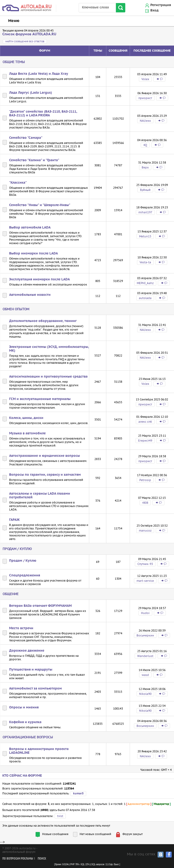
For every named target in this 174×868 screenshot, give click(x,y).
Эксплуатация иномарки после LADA (39, 279)
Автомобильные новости (30, 295)
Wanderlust (145, 656)
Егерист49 (145, 441)
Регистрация (161, 5)
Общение (11, 594)
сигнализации (56, 363)
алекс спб (145, 422)
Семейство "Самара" (26, 138)
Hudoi (145, 613)
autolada (145, 298)
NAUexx (145, 121)
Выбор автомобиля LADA (30, 228)
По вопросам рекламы (18, 859)
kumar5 (78, 794)
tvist (60, 816)
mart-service (145, 581)
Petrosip (145, 480)
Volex (145, 79)
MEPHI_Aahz (145, 283)
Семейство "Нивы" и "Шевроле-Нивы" (40, 205)
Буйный (145, 190)
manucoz (145, 530)
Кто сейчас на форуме (22, 776)
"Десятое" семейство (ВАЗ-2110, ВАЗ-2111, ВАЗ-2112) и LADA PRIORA (43, 114)
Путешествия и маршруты (31, 670)
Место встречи (21, 628)
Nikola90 (145, 694)
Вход (154, 11)
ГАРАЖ (14, 520)
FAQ (61, 359)
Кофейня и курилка (25, 722)
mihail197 (145, 212)
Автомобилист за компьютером (35, 689)
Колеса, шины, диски (26, 418)
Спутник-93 (145, 564)
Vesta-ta (145, 262)
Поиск (42, 859)
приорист (145, 98)
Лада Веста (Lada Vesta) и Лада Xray (39, 74)
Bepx (145, 167)
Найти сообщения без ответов (25, 41)
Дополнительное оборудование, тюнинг (43, 321)
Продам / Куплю (17, 549)
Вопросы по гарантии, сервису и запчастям (45, 475)
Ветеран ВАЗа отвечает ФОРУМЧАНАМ (40, 606)
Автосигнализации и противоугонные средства (48, 377)
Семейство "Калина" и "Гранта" (34, 160)
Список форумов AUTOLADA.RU (29, 34)
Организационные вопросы (28, 737)
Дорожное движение (27, 651)
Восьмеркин (145, 635)
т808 (145, 503)
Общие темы (14, 62)
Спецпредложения (25, 575)
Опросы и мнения (24, 707)
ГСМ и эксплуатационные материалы (40, 399)
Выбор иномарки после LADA (33, 254)
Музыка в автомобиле (27, 433)
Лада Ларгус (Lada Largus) (31, 93)
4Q (145, 145)
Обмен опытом (16, 309)
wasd (145, 675)
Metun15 (145, 236)
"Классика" (18, 183)
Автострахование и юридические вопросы (44, 456)
